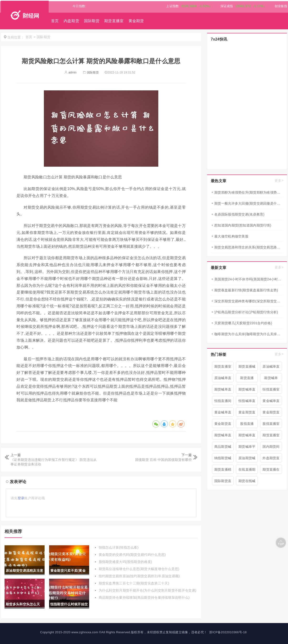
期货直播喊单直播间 (247, 368)
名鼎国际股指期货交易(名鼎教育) (239, 214)
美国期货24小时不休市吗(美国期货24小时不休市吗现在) (249, 279)
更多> (279, 180)
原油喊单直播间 (271, 368)
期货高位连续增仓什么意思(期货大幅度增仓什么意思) (139, 569)
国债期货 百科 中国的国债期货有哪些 (163, 460)
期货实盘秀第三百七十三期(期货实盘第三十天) (134, 583)
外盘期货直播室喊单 (271, 459)
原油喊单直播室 (223, 379)
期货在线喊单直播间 (247, 482)
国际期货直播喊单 (223, 482)
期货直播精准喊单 (223, 471)
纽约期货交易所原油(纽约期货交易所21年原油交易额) (139, 576)
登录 (21, 498)
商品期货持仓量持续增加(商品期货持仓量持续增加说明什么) (144, 598)
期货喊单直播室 (247, 436)
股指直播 (247, 424)
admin (70, 72)
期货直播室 (114, 21)
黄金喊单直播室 (223, 413)
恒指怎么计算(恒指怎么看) (119, 547)
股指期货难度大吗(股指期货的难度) (125, 562)
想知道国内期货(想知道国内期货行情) (243, 225)
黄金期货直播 (271, 413)
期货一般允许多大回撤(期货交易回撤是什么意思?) (249, 203)
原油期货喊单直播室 (247, 459)
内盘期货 (71, 21)
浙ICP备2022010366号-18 (228, 632)
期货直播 (247, 378)
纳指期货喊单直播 (223, 459)
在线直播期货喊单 (247, 471)
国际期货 (92, 21)
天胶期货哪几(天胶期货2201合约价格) (243, 323)
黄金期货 (136, 21)
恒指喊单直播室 (247, 402)
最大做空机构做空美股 (231, 236)
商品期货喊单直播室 (223, 448)
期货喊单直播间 (223, 391)
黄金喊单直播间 (271, 402)
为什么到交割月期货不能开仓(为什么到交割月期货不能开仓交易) (148, 590)
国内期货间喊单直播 (271, 448)
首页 (55, 21)
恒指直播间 (223, 401)
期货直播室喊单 (271, 436)
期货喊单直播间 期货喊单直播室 (247, 391)
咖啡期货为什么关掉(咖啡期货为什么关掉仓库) (249, 334)
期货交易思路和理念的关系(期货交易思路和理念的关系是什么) (249, 247)
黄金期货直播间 (223, 425)
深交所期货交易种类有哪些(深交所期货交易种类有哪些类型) (249, 301)
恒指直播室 (271, 389)
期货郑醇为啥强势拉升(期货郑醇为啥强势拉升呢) (249, 192)
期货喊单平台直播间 (247, 448)
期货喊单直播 (223, 436)
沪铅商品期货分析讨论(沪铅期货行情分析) (246, 312)
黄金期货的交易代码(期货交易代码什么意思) (132, 555)
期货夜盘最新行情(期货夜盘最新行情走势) (246, 290)
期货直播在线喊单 (271, 471)
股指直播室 (271, 424)
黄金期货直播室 (247, 413)
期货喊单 (271, 378)
